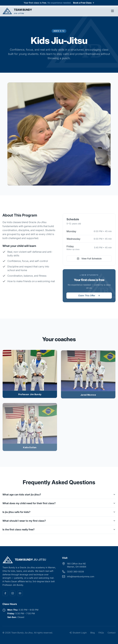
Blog (93, 633)
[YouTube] (20, 593)
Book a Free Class (84, 3)
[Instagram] (13, 593)
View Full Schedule (89, 260)
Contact (112, 633)
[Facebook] (5, 593)
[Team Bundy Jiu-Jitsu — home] (17, 11)
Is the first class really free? (59, 529)
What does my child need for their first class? (59, 503)
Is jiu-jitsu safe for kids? (59, 512)
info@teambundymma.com (81, 576)
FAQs (101, 633)
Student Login (78, 633)
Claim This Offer (89, 297)
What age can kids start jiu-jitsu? (59, 494)
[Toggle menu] (112, 11)
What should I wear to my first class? (59, 521)
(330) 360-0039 (75, 572)
